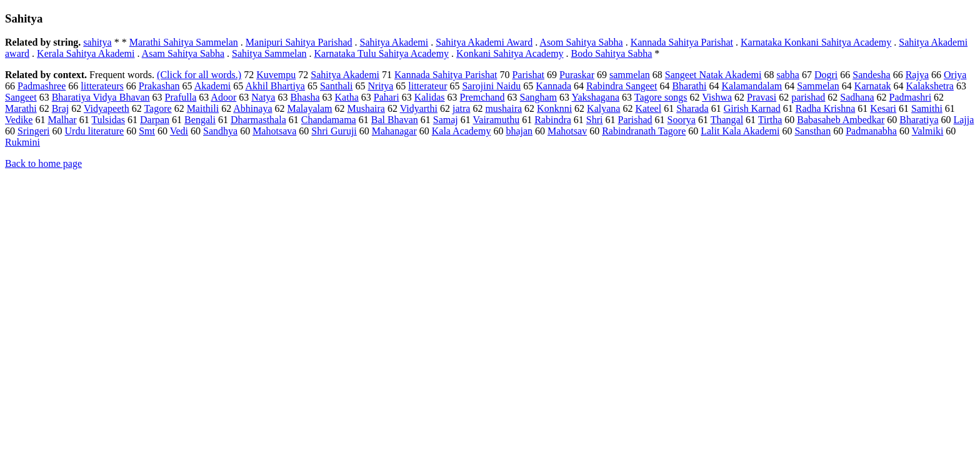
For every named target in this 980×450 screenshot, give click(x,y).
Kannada (553, 86)
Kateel (648, 108)
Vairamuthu (497, 120)
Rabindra (553, 120)
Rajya (917, 75)
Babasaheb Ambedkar (841, 120)
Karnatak (873, 86)
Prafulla (181, 97)
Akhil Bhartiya (275, 86)
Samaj (446, 120)
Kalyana (603, 108)
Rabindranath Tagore (644, 131)
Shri (595, 120)
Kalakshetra (930, 86)
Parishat (528, 75)
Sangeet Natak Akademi (713, 75)
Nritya (380, 86)
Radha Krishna (826, 108)
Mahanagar (394, 131)
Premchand (482, 97)
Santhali (336, 86)
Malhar (62, 120)
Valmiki (928, 131)
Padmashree (42, 86)
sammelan (630, 75)
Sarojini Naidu (491, 86)
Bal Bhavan (395, 120)
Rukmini (22, 142)
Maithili (203, 108)
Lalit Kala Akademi (740, 131)
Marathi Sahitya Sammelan (184, 42)
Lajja (963, 120)
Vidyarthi (419, 108)
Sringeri (34, 131)
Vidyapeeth (107, 108)
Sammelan (818, 86)
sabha (787, 75)
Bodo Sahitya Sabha (612, 53)
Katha (347, 97)
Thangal (727, 120)
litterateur (427, 86)
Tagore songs (661, 97)
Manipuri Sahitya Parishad (299, 42)
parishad (808, 97)
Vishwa (717, 97)
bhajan (519, 131)
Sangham (539, 97)
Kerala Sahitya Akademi (86, 53)
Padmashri (911, 97)
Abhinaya (252, 108)
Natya (263, 97)
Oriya (955, 75)
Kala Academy (462, 131)
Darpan (155, 120)
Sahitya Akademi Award (484, 42)
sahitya (97, 42)
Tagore (157, 108)
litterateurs (102, 86)
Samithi (927, 108)
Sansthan (812, 131)
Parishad (635, 120)
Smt (147, 131)
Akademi (213, 86)
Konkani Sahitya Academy (510, 53)
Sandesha (871, 75)
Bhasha (305, 97)
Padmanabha (871, 131)
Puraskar (577, 75)
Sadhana (857, 97)
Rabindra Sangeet (622, 86)
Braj (61, 108)
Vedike (19, 120)
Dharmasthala (258, 120)
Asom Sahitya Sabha (581, 42)
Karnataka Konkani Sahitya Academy (816, 42)
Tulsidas (108, 120)
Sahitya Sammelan (269, 53)
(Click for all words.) (199, 75)
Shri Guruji (334, 131)
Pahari (387, 97)
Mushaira (366, 108)
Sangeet (21, 97)
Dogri (826, 75)
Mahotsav (567, 131)
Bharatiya (919, 120)
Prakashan (159, 86)
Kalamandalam (752, 86)
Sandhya (220, 131)
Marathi (21, 108)
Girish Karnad (752, 108)
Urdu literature (95, 131)
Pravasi (762, 97)
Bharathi (689, 86)
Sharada (692, 108)
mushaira (503, 108)
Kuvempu (276, 75)
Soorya (682, 120)
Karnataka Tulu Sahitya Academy (382, 53)
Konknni (554, 108)
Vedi (179, 131)
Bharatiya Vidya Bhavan (101, 97)
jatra (461, 108)
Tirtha (770, 120)
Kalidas (430, 97)
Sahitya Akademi (394, 42)
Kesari (883, 108)
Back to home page (43, 163)
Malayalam (310, 108)
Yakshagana (595, 97)
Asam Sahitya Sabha (183, 53)
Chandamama (329, 120)
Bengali (200, 120)
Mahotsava (274, 131)
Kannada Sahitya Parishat (682, 42)
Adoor (223, 97)
